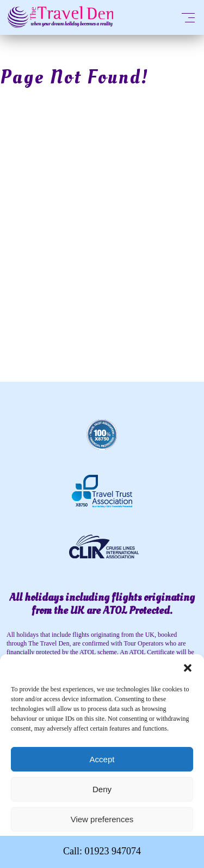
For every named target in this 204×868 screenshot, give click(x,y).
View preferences (102, 819)
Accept (102, 759)
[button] (188, 668)
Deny (102, 789)
